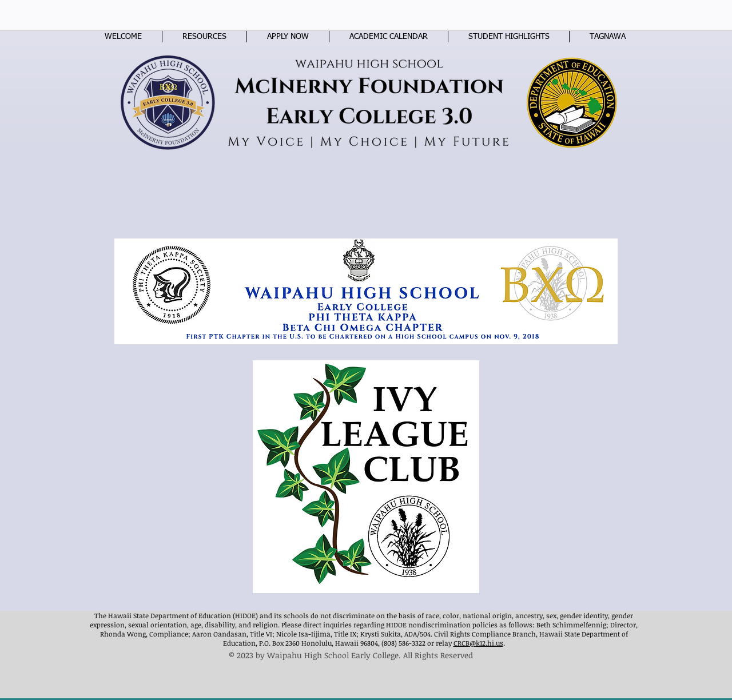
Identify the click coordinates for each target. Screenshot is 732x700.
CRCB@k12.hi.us (478, 643)
